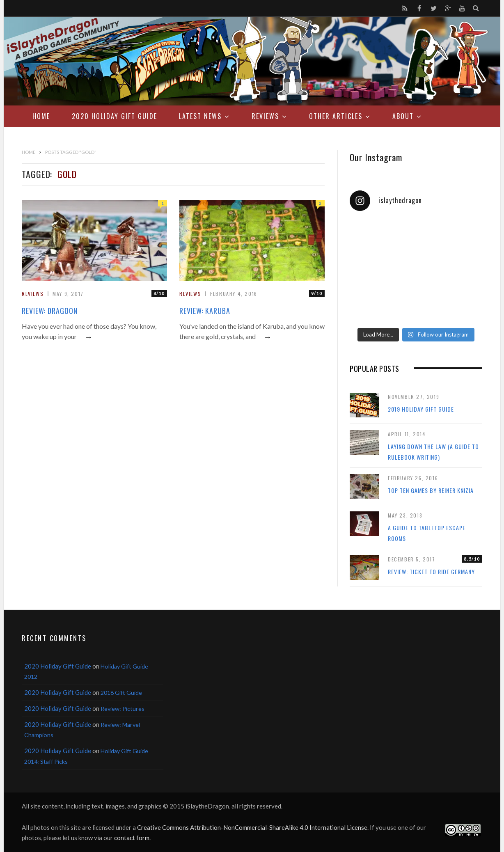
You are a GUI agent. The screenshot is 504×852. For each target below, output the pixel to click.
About (403, 116)
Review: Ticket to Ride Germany (431, 571)
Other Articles (336, 116)
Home (41, 116)
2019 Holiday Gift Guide (421, 409)
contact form (132, 838)
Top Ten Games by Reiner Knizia (431, 490)
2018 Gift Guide (121, 693)
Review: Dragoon (50, 311)
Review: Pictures (123, 709)
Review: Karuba (205, 311)
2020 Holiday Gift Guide (115, 116)
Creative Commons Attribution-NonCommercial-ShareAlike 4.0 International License (252, 827)
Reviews (265, 116)
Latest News (200, 116)
